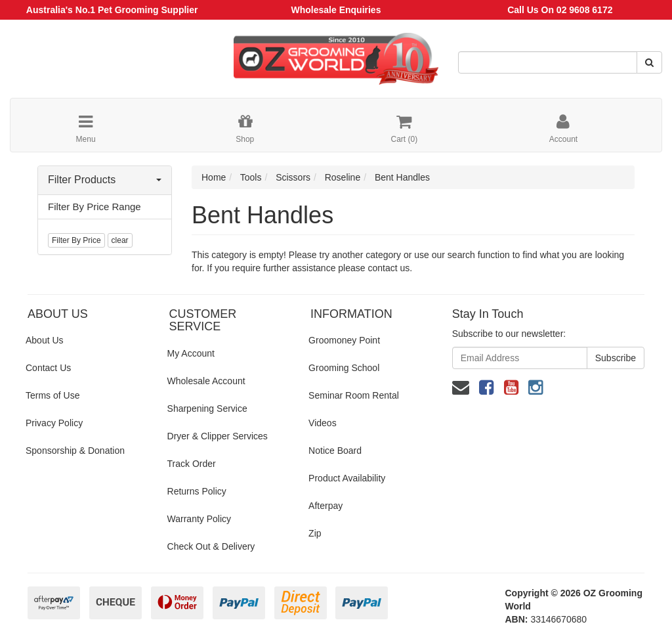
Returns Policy (197, 491)
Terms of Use (52, 395)
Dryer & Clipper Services (218, 436)
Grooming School (344, 368)
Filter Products (105, 180)
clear (120, 240)
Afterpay (325, 506)
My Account (191, 353)
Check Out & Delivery (211, 546)
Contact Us (48, 368)
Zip (315, 533)
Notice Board (335, 451)
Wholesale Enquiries (336, 10)
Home (214, 177)
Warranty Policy (199, 519)
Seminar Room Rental (354, 395)
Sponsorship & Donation (75, 451)
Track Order (192, 464)
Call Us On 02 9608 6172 (560, 10)
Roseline (343, 177)
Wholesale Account (206, 381)
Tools (251, 177)
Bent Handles (402, 177)
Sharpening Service (207, 408)
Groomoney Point (344, 340)
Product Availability (347, 478)
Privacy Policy (54, 423)
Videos (323, 423)
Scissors (293, 177)
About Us (45, 340)
